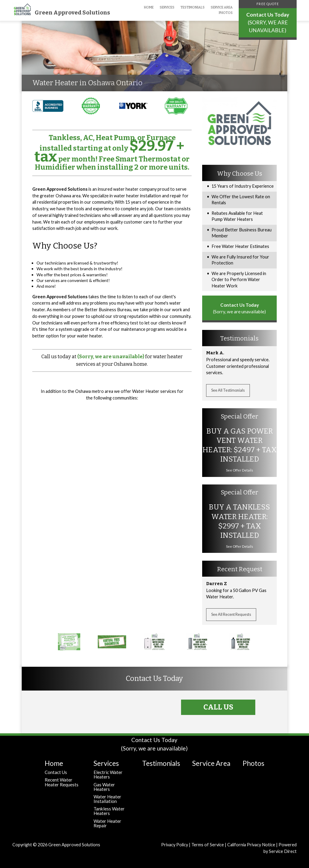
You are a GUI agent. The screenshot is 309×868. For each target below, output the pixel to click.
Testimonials (193, 7)
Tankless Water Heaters (109, 811)
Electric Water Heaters (108, 774)
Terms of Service (208, 845)
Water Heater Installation (107, 799)
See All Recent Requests (231, 614)
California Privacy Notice (251, 845)
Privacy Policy (175, 845)
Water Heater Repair (107, 823)
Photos (226, 13)
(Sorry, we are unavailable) (111, 357)
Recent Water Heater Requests (62, 782)
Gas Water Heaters (104, 787)
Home (149, 7)
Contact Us (56, 772)
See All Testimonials (228, 390)
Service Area (222, 7)
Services (167, 7)
